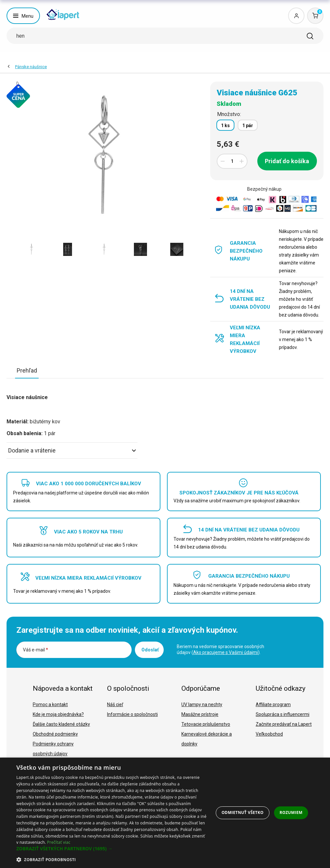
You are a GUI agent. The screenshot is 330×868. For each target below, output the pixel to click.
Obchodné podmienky (55, 734)
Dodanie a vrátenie (72, 450)
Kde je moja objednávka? (58, 714)
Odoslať (150, 650)
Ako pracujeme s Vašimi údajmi (226, 652)
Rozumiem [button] (291, 812)
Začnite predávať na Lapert (284, 724)
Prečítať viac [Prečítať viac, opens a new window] (59, 842)
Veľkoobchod (269, 734)
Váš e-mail (36, 650)
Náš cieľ (115, 704)
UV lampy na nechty (202, 704)
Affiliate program (273, 704)
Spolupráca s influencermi (283, 714)
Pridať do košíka (287, 161)
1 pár (248, 125)
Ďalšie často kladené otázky (61, 724)
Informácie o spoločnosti (132, 714)
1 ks (225, 125)
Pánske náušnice (31, 67)
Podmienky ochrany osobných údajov (53, 749)
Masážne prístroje (200, 714)
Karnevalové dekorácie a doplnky (207, 739)
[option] (31, 249)
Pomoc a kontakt (50, 704)
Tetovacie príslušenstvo (206, 724)
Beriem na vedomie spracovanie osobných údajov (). (220, 649)
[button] (112, 849)
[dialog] (165, 813)
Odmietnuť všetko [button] (243, 812)
